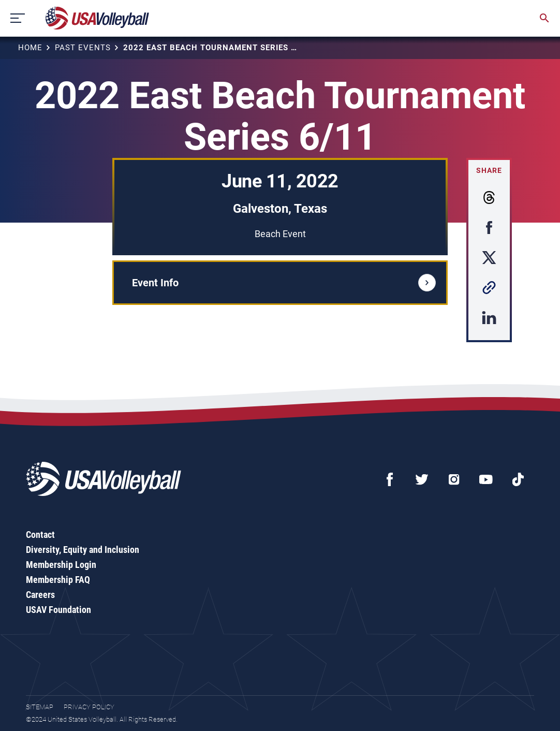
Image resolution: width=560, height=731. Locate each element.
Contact (40, 535)
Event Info (284, 283)
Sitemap (40, 707)
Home (30, 48)
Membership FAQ (58, 580)
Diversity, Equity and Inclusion (83, 550)
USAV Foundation (58, 610)
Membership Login (61, 565)
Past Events (83, 48)
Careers (40, 595)
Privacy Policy (89, 707)
